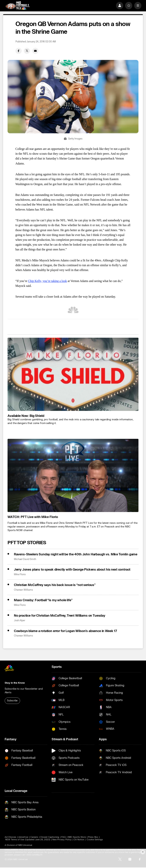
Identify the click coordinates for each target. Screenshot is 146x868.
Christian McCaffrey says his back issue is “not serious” (55, 585)
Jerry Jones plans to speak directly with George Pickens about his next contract (72, 570)
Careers (34, 837)
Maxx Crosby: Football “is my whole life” (43, 600)
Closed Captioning (50, 837)
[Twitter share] (27, 51)
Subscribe (12, 701)
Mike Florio (20, 575)
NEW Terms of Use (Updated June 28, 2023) (28, 840)
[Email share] (35, 51)
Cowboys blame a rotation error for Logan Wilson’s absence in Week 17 (65, 631)
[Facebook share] (19, 51)
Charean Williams (23, 590)
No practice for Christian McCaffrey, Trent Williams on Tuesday (60, 616)
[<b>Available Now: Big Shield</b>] (73, 374)
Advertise (23, 837)
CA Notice (79, 840)
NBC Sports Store (77, 837)
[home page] (18, 6)
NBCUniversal (25, 845)
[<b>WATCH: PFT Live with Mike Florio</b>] (73, 475)
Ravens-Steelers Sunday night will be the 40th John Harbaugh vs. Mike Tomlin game (76, 554)
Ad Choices (11, 837)
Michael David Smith (25, 559)
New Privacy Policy (62, 840)
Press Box (93, 837)
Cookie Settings (95, 840)
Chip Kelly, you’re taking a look (47, 281)
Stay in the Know (15, 683)
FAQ (64, 837)
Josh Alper (20, 621)
